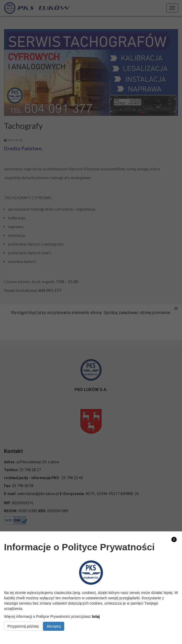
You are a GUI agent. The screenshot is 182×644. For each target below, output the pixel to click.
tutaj (96, 616)
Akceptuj (54, 626)
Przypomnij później (23, 626)
